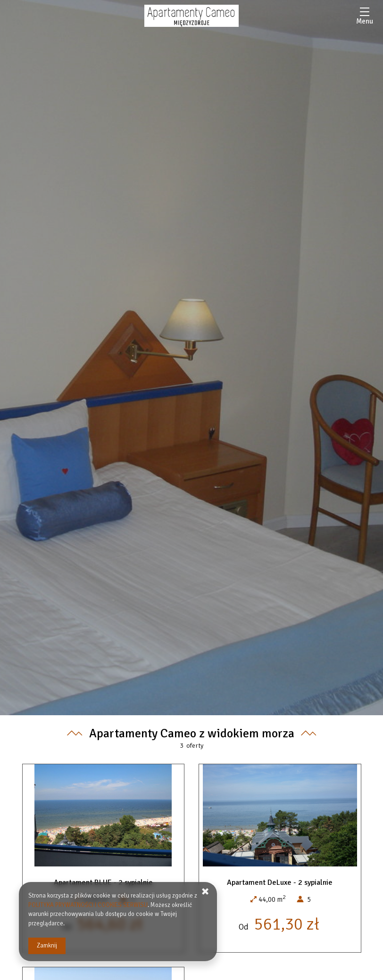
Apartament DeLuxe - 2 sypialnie (280, 882)
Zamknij (47, 946)
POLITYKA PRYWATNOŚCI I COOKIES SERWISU (88, 905)
